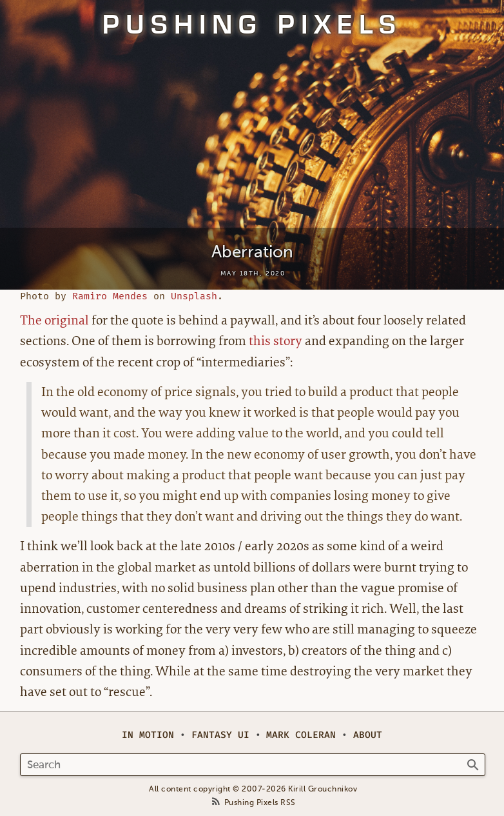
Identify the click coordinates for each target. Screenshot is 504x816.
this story (276, 341)
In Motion (148, 735)
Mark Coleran (301, 735)
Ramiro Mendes (110, 296)
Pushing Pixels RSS (260, 803)
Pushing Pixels (252, 25)
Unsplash (194, 296)
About (368, 735)
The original (54, 320)
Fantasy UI (220, 735)
